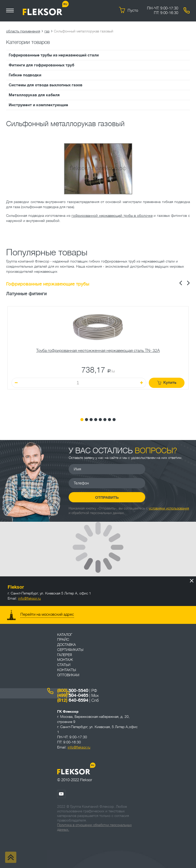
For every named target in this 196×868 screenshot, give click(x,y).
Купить (167, 383)
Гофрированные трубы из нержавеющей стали (54, 55)
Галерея (65, 655)
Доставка (66, 645)
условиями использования (169, 508)
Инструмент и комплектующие (38, 105)
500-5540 (73, 691)
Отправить (107, 497)
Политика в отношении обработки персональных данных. (94, 827)
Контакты (67, 670)
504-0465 (73, 695)
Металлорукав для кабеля (34, 95)
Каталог (65, 635)
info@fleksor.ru (29, 598)
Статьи (64, 665)
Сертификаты (70, 650)
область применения (23, 31)
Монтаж (65, 660)
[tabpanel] (98, 358)
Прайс (63, 639)
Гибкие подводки (25, 75)
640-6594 (73, 700)
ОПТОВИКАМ (68, 675)
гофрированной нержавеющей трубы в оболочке (112, 216)
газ (47, 31)
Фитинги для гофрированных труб (41, 65)
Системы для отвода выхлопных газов (46, 85)
